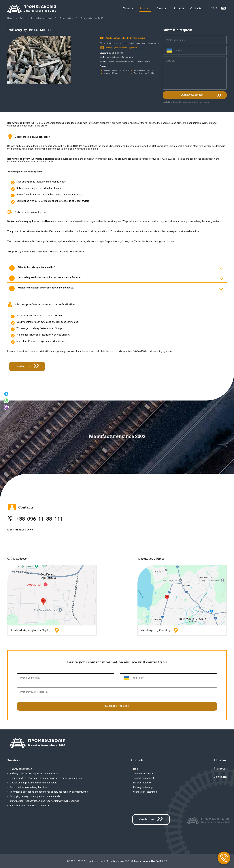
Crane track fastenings (145, 792)
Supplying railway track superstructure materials (35, 796)
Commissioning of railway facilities (29, 787)
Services (162, 8)
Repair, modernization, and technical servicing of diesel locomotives (46, 778)
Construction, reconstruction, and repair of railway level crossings (45, 801)
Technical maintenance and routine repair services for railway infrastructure (49, 792)
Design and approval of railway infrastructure (34, 783)
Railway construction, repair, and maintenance (34, 773)
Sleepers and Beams (144, 773)
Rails (136, 769)
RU (218, 8)
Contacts (196, 8)
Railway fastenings (143, 787)
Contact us (23, 366)
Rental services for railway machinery (29, 805)
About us (128, 8)
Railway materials (142, 783)
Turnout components (144, 778)
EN (223, 8)
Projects (179, 8)
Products (145, 8)
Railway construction (21, 769)
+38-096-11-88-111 (40, 519)
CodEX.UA (161, 861)
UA (213, 8)
